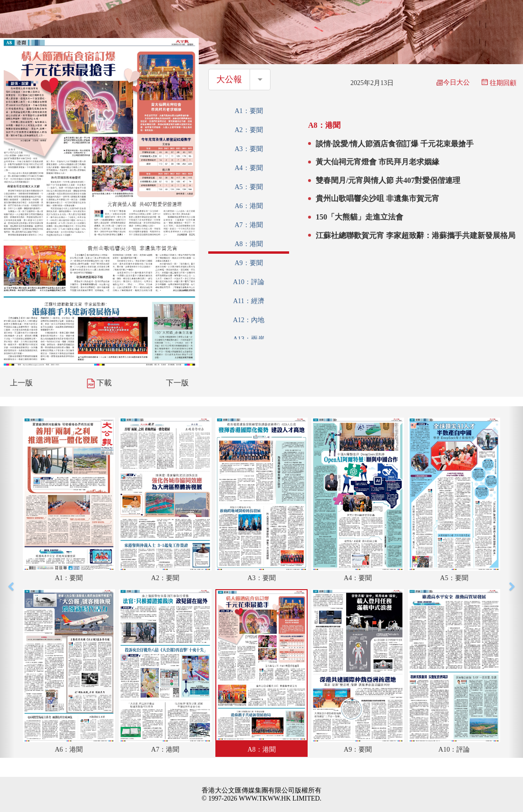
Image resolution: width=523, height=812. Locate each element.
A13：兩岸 (249, 339)
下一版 (177, 383)
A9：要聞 (248, 263)
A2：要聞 (248, 130)
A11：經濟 (249, 301)
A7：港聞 (248, 225)
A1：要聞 (248, 111)
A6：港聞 (248, 206)
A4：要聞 (248, 168)
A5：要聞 (248, 187)
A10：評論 (249, 282)
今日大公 (453, 82)
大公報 (229, 79)
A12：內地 (249, 320)
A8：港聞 (248, 244)
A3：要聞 (248, 149)
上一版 (21, 383)
